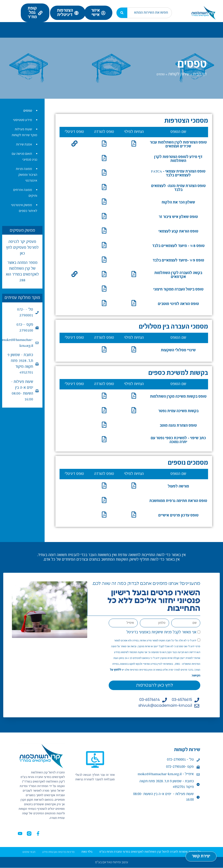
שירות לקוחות (49, 27)
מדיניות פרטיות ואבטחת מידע (58, 852)
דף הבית (200, 74)
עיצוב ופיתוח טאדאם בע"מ (111, 862)
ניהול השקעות (91, 27)
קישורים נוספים (50, 31)
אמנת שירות (24, 144)
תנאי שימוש (29, 852)
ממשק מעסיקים (22, 230)
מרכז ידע (14, 27)
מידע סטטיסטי (23, 120)
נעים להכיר (205, 27)
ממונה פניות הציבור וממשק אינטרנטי (27, 175)
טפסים (28, 111)
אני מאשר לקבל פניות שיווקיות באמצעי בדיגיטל (161, 632)
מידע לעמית (167, 27)
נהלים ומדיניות (162, 31)
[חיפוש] (122, 13)
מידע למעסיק (130, 27)
